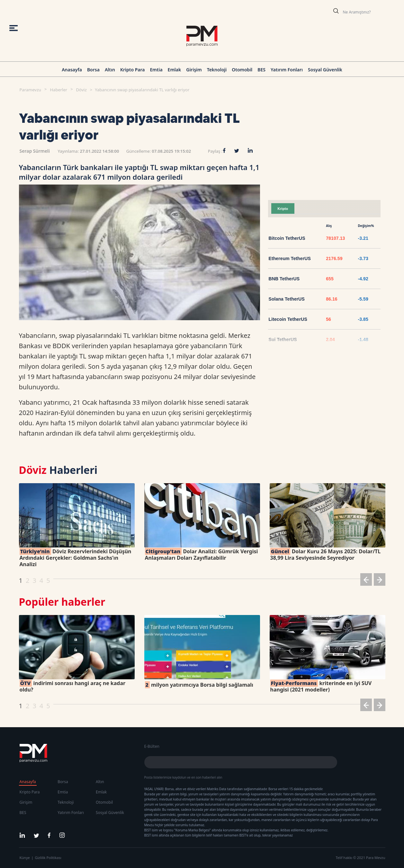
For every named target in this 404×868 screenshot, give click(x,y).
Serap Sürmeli (35, 151)
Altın (110, 70)
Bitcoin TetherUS (287, 238)
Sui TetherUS (283, 339)
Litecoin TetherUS (288, 319)
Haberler (58, 90)
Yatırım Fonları (287, 70)
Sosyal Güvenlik (325, 70)
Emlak (175, 70)
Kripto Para (133, 70)
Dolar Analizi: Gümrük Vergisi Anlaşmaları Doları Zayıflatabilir (202, 555)
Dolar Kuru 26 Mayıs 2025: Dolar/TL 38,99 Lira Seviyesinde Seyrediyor (326, 555)
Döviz (81, 90)
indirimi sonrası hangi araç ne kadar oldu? (73, 686)
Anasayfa (72, 70)
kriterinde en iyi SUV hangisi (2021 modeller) (321, 686)
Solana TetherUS (287, 299)
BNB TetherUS (284, 279)
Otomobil (242, 70)
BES (261, 70)
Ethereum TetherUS (290, 258)
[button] (366, 581)
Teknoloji (217, 70)
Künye (25, 858)
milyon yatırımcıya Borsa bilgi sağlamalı (199, 685)
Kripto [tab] (283, 209)
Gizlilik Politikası (48, 858)
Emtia (156, 70)
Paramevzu (31, 90)
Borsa (93, 70)
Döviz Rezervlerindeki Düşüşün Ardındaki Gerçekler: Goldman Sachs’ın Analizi (76, 558)
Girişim (194, 70)
